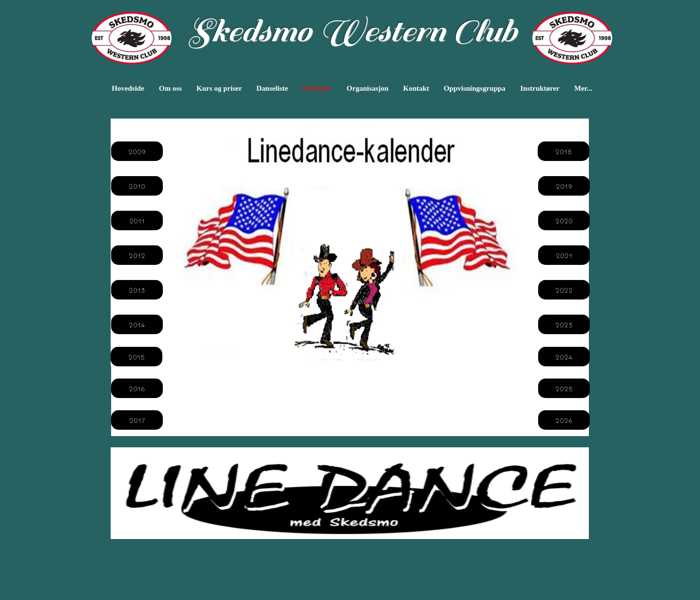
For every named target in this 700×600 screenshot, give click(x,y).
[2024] (564, 357)
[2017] (137, 420)
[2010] (137, 186)
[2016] (137, 388)
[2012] (137, 255)
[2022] (564, 290)
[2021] (564, 255)
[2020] (564, 220)
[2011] (137, 220)
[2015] (136, 357)
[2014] (137, 324)
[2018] (564, 151)
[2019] (564, 186)
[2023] (564, 324)
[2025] (564, 388)
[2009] (137, 151)
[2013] (137, 290)
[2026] (564, 420)
